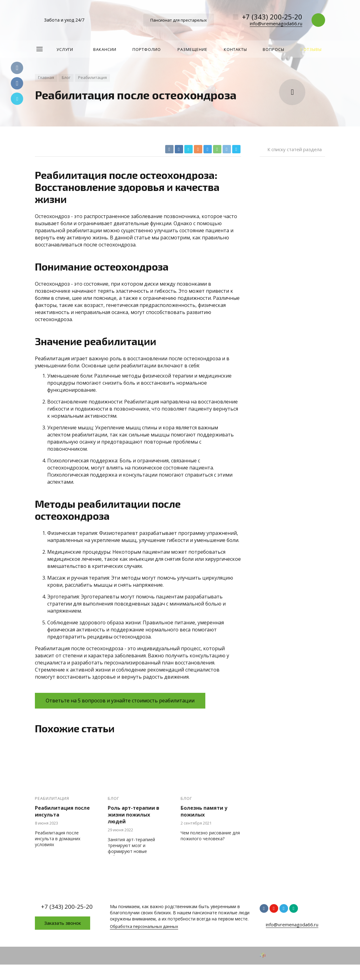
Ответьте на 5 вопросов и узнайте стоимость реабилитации (120, 701)
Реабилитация (52, 798)
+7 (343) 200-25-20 (272, 17)
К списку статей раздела (295, 149)
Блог (113, 798)
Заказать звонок (63, 923)
